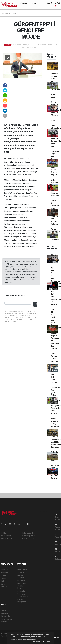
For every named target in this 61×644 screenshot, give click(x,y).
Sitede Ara (5, 610)
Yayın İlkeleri (6, 536)
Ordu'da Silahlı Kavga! (54, 66)
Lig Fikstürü (22, 583)
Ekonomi (33, 3)
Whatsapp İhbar (29, 536)
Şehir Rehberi (23, 597)
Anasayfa (6, 13)
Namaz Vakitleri (21, 576)
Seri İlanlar (22, 594)
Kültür (3, 581)
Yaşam (4, 578)
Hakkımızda (6, 533)
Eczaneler (21, 580)
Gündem (23, 3)
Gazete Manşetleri (22, 601)
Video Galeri (58, 527)
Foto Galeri (58, 517)
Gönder (36, 304)
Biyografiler (6, 616)
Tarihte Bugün (20, 587)
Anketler (5, 613)
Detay (36, 642)
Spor (14, 13)
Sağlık (4, 575)
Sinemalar (21, 591)
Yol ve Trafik (23, 573)
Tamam (46, 642)
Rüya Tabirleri (7, 619)
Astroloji (4, 622)
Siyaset (4, 587)
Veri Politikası (6, 539)
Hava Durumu (23, 570)
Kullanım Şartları (28, 533)
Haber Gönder (28, 539)
